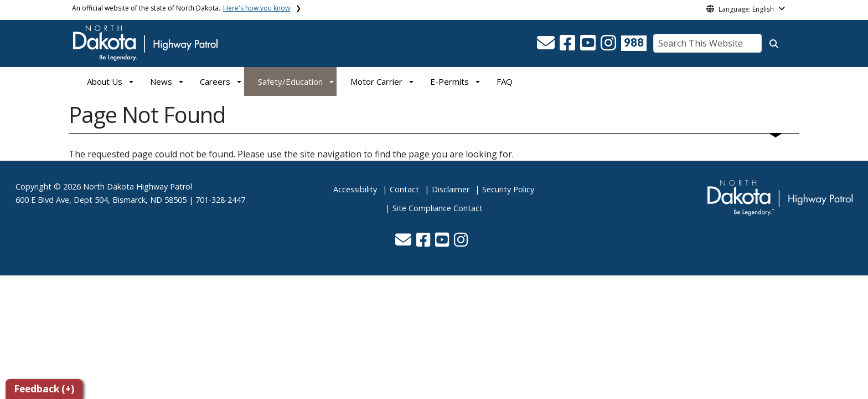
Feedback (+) (44, 389)
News (161, 81)
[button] (547, 46)
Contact (404, 189)
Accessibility (355, 189)
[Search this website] (774, 44)
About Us (105, 81)
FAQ (505, 81)
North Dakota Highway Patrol (138, 186)
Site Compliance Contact (438, 208)
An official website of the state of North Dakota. (181, 8)
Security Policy (508, 189)
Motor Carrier (376, 81)
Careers (215, 81)
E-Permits (449, 81)
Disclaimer (451, 189)
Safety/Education (290, 81)
